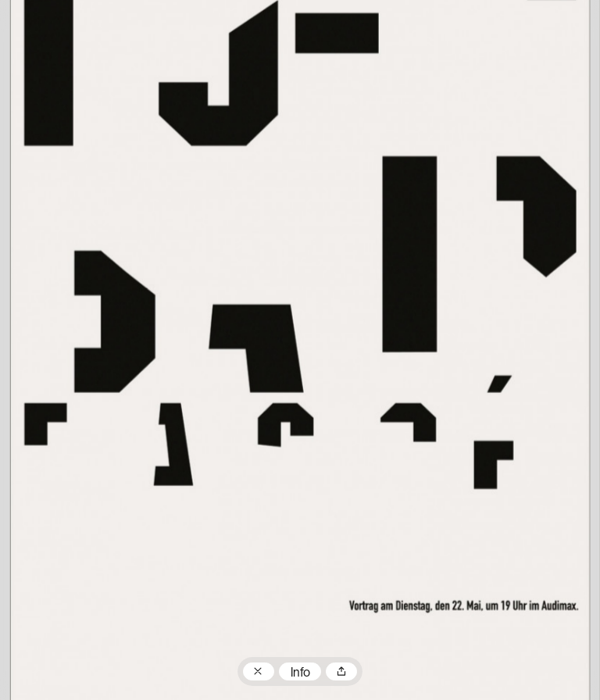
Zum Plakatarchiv (259, 672)
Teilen (341, 672)
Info (300, 673)
